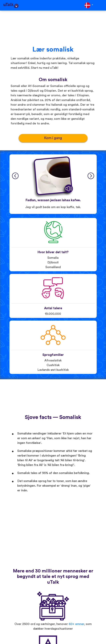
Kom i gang (53, 138)
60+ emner (76, 624)
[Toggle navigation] (101, 5)
